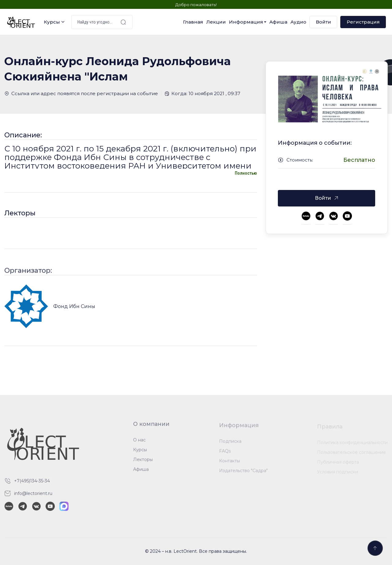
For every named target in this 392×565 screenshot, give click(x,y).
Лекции (216, 22)
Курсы (52, 22)
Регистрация (363, 22)
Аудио (298, 22)
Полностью (246, 173)
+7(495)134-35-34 (32, 483)
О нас (139, 443)
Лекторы (143, 462)
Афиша (278, 22)
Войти (323, 22)
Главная (193, 22)
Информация (246, 22)
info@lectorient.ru (33, 496)
